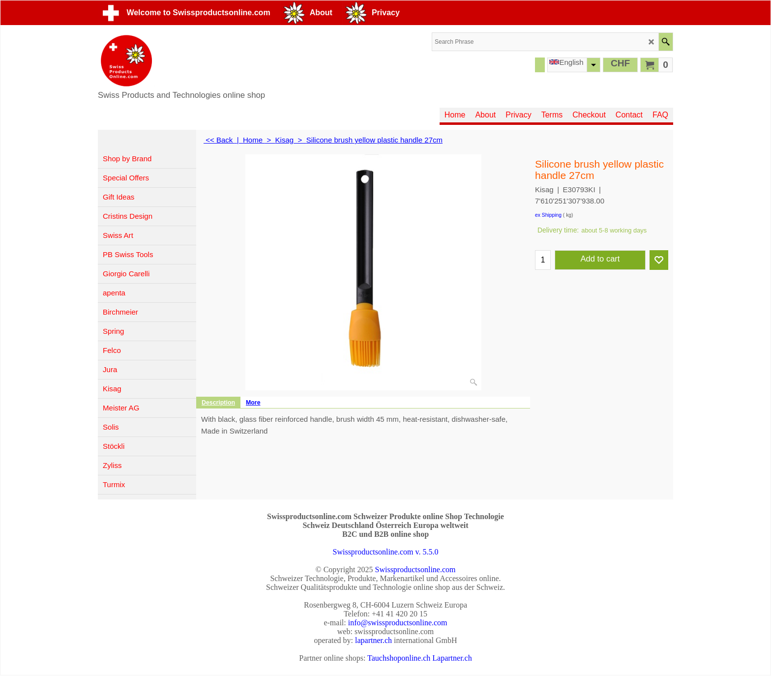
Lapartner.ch (452, 658)
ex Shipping (548, 215)
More (253, 403)
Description (218, 403)
